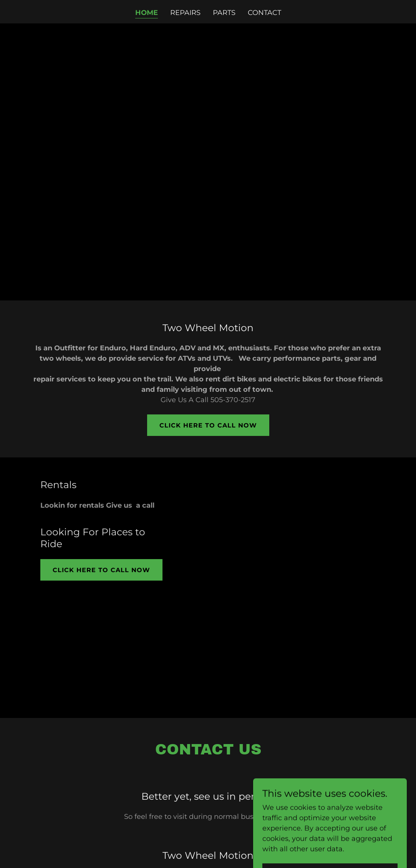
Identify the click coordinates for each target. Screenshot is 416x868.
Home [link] (147, 13)
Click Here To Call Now (208, 425)
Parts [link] (224, 13)
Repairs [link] (185, 13)
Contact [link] (264, 13)
